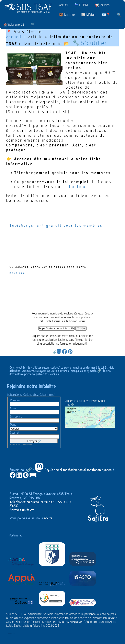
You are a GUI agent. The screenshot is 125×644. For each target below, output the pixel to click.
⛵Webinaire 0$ (14, 24)
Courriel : (15, 432)
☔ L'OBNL (81, 5)
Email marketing (16, 444)
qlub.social (55, 470)
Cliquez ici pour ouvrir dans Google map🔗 (90, 413)
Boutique (17, 273)
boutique (79, 187)
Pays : (14, 425)
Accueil (63, 5)
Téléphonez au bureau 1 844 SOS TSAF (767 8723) (40, 504)
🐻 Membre (67, 15)
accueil (14, 37)
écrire (48, 518)
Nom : (14, 408)
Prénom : (16, 400)
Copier (81, 328)
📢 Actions (102, 5)
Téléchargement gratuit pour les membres (57, 225)
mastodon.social (75, 470)
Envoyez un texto (22, 510)
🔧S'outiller (90, 43)
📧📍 (106, 15)
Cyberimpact (27, 444)
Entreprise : (17, 416)
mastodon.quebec (99, 470)
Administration (11, 633)
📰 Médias (88, 15)
